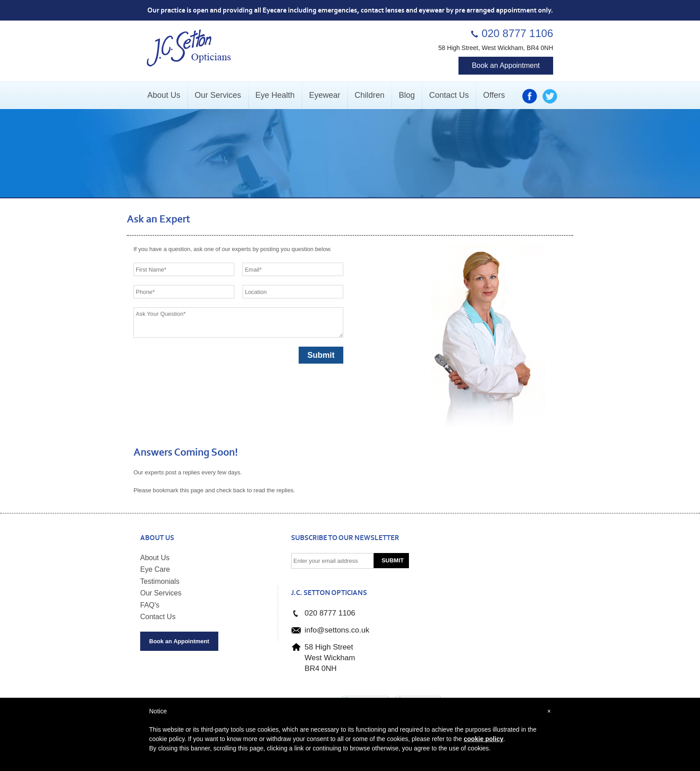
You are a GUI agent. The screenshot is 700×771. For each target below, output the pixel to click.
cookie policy (484, 739)
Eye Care (155, 569)
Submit (393, 560)
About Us (155, 558)
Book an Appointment (506, 65)
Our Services (161, 593)
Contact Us (158, 617)
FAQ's (150, 605)
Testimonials (160, 581)
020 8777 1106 (517, 33)
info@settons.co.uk (337, 630)
